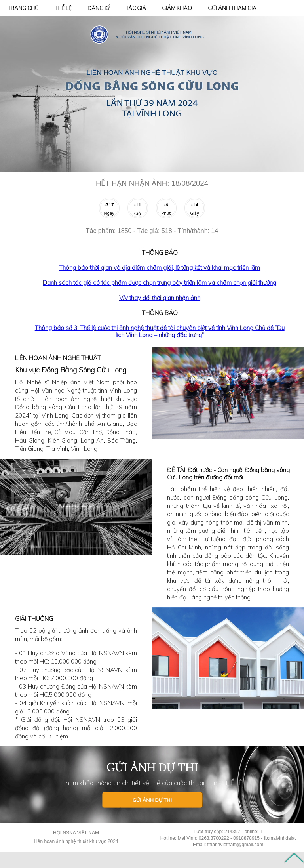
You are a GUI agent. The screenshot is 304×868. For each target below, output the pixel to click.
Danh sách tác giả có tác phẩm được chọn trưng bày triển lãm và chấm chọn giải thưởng (160, 283)
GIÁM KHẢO (177, 8)
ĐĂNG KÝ (99, 8)
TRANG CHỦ (23, 8)
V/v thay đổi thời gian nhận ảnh (160, 298)
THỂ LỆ (63, 8)
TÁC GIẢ (136, 8)
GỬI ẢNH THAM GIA (232, 8)
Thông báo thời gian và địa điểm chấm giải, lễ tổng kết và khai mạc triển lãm (160, 268)
